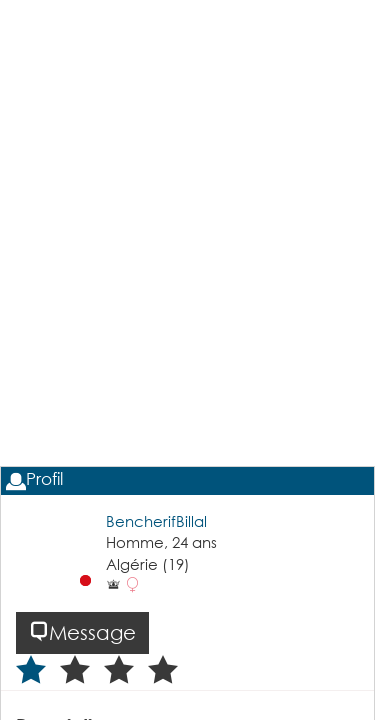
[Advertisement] (187, 288)
